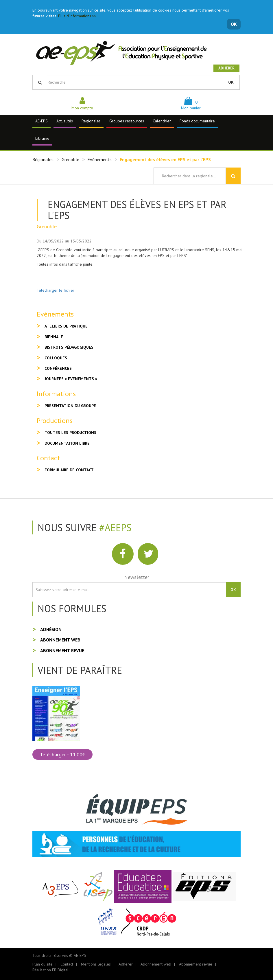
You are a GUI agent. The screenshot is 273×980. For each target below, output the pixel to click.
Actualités (65, 121)
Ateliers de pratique (66, 326)
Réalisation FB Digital (50, 970)
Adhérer (226, 68)
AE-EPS (41, 121)
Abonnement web (60, 640)
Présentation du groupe (70, 406)
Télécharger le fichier (56, 290)
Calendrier (162, 121)
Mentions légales (96, 964)
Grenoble (70, 159)
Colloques (56, 358)
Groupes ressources (127, 121)
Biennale (54, 337)
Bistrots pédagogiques (69, 347)
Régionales (91, 121)
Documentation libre (67, 443)
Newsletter (137, 577)
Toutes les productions (70, 433)
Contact (67, 964)
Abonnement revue (62, 650)
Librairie (42, 138)
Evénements (99, 159)
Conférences (58, 368)
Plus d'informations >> (77, 16)
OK (234, 24)
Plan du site (43, 964)
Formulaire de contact (69, 470)
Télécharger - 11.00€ (62, 754)
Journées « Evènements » (71, 379)
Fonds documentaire (197, 121)
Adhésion (51, 629)
